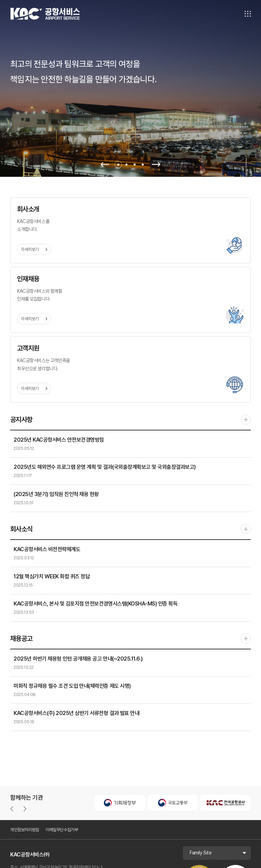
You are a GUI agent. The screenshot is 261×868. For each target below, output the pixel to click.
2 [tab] (126, 165)
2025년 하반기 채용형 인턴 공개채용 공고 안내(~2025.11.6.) (78, 659)
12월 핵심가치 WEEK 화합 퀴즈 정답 (52, 576)
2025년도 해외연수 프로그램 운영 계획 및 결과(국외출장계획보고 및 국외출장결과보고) (105, 467)
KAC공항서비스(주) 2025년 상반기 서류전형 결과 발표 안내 (76, 713)
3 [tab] (135, 165)
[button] (12, 809)
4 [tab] (143, 165)
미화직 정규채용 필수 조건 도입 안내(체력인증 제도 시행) (72, 686)
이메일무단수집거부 (62, 830)
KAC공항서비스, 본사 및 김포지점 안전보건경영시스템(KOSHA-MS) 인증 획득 (95, 604)
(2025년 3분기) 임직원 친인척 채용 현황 (56, 494)
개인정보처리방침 (25, 830)
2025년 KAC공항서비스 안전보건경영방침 (59, 440)
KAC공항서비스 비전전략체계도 (47, 549)
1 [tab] (118, 165)
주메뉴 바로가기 (0, 0)
